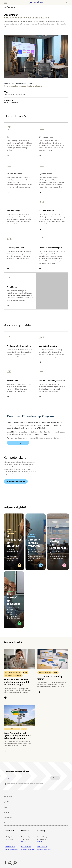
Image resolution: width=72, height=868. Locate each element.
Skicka (55, 778)
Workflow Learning (32, 536)
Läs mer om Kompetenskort (16, 481)
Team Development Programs (12, 531)
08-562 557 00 (26, 847)
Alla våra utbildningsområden (52, 381)
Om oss (6, 823)
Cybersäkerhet (45, 174)
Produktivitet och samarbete (19, 346)
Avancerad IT (12, 381)
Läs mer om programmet (18, 443)
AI (8, 137)
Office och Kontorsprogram (51, 248)
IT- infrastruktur (46, 137)
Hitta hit (24, 842)
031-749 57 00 (42, 847)
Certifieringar (12, 591)
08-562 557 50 (10, 847)
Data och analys (13, 211)
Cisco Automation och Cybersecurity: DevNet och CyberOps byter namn (17, 735)
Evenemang (8, 818)
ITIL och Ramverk (47, 211)
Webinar (6, 812)
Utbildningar (8, 796)
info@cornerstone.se (12, 849)
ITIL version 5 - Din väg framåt (50, 678)
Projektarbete (13, 287)
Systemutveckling (14, 174)
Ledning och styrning (48, 346)
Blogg (5, 807)
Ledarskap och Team (15, 248)
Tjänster (6, 802)
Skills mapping (56, 538)
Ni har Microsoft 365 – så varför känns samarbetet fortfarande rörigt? (17, 682)
